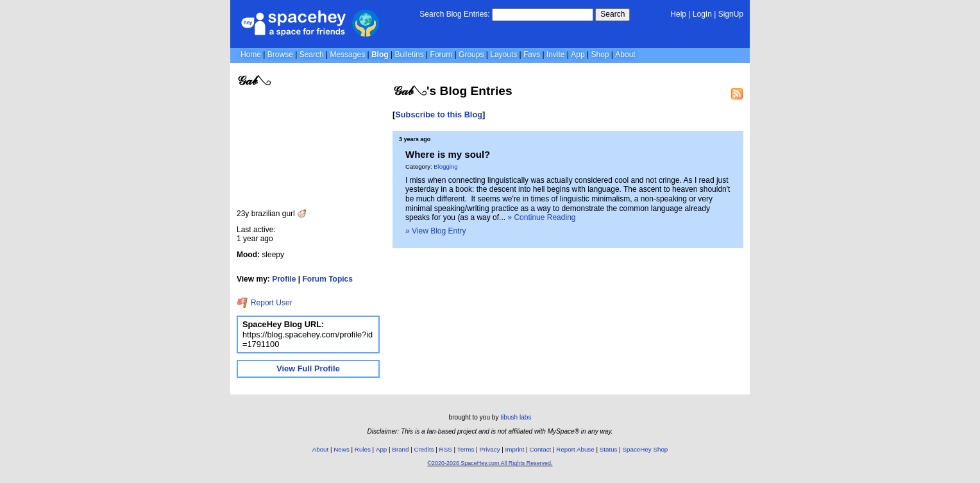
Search (612, 14)
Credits (424, 449)
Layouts (503, 55)
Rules (363, 449)
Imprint (515, 449)
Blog (380, 55)
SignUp (731, 14)
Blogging (445, 166)
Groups (471, 55)
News (342, 449)
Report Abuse (575, 449)
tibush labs (516, 417)
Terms (466, 449)
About (625, 55)
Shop (600, 55)
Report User (265, 303)
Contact (541, 449)
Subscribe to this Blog (439, 114)
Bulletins (409, 55)
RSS (446, 449)
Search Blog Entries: (454, 14)
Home (251, 55)
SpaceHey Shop (646, 449)
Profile (284, 279)
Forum (442, 55)
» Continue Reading (541, 217)
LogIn (702, 14)
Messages (347, 55)
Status (609, 449)
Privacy (489, 449)
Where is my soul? (448, 154)
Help (678, 14)
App (578, 55)
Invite (556, 55)
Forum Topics (328, 279)
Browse (280, 55)
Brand (400, 449)
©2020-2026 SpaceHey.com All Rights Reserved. (490, 463)
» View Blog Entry (436, 231)
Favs (532, 55)
